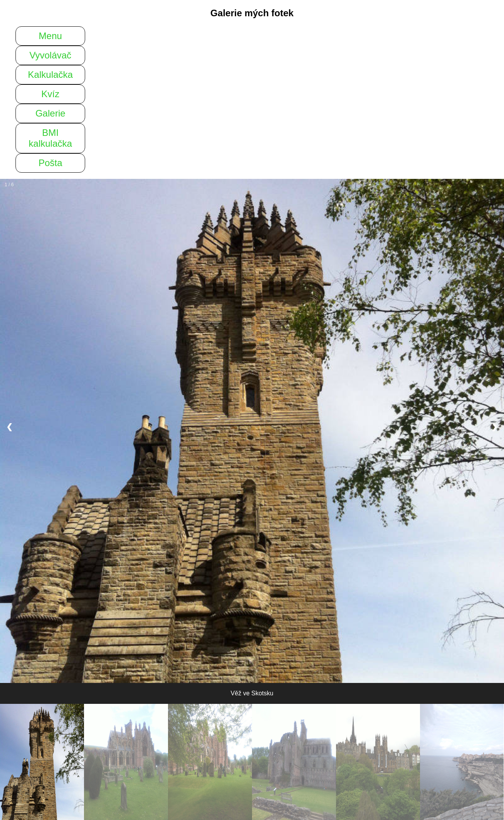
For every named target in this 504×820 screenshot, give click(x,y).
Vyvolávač (51, 55)
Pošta (50, 163)
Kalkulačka (50, 75)
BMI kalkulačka (50, 138)
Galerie (50, 113)
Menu (50, 36)
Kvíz (51, 94)
